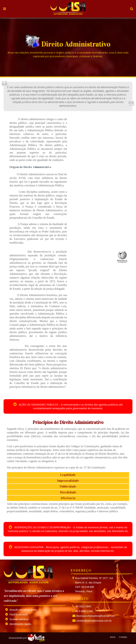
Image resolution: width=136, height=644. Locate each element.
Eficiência (68, 498)
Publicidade (68, 486)
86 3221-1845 (83, 606)
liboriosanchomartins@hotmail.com (96, 616)
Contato (123, 637)
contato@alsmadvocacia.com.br (94, 621)
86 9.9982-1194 (84, 611)
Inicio (113, 637)
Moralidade (68, 492)
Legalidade (68, 475)
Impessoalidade (68, 481)
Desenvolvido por (27, 638)
